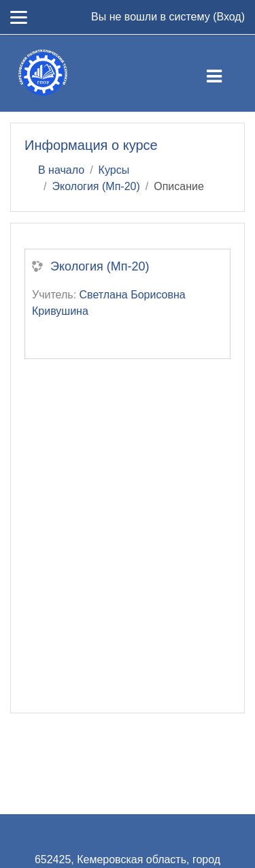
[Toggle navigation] (225, 74)
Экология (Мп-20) (96, 186)
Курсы (114, 170)
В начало (61, 170)
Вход (228, 17)
